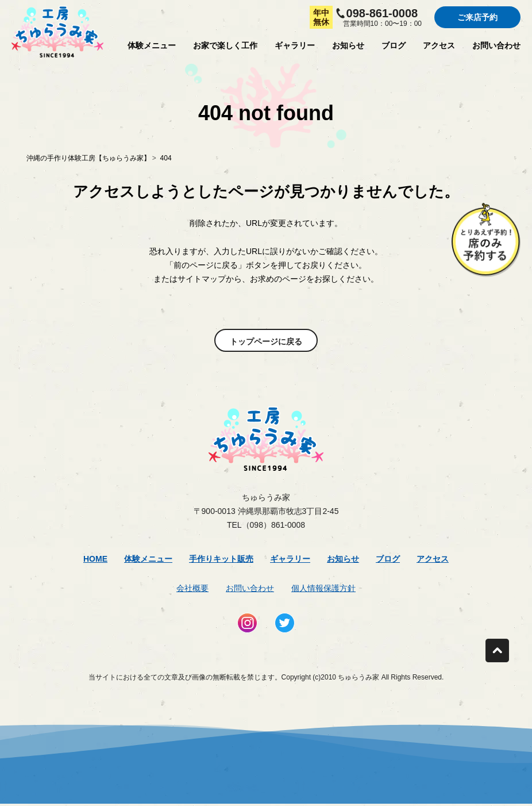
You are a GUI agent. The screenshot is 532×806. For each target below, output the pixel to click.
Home (95, 559)
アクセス (439, 45)
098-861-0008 (382, 13)
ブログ (394, 45)
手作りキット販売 (221, 559)
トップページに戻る (266, 341)
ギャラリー (295, 45)
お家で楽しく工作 (225, 45)
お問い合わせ (496, 45)
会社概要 (192, 588)
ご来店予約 (477, 17)
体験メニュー (152, 45)
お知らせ (348, 45)
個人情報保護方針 (323, 588)
